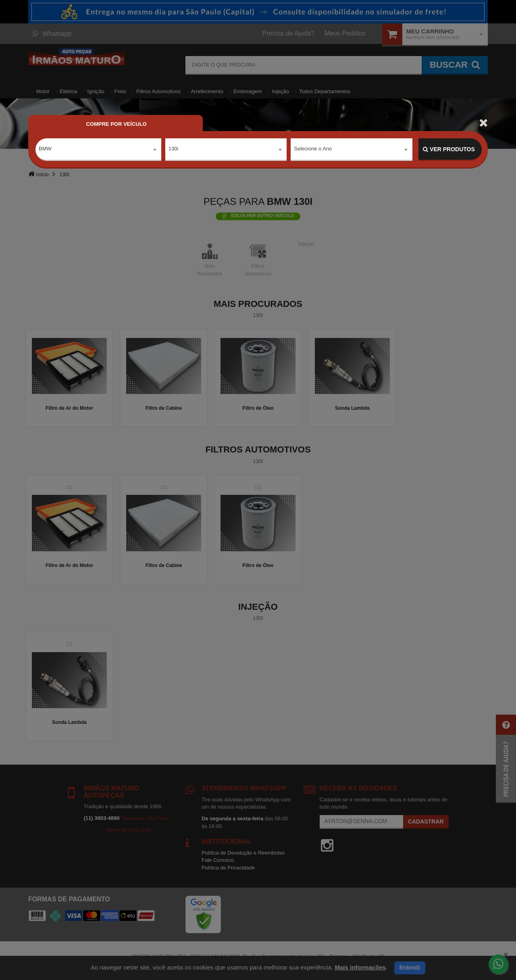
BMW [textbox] (45, 149)
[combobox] (98, 150)
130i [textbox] (174, 149)
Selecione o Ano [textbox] (313, 149)
